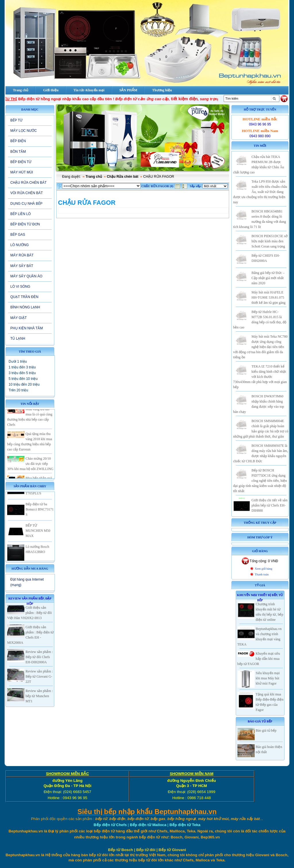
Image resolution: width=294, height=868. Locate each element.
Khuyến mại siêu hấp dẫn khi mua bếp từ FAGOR (259, 659)
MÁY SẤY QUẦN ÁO (26, 276)
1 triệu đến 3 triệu (22, 367)
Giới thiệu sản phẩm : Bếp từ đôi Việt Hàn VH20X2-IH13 (29, 613)
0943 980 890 (260, 136)
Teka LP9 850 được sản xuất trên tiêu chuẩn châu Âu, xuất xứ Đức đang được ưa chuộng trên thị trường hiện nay (260, 192)
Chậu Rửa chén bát (123, 177)
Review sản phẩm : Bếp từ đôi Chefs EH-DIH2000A (39, 657)
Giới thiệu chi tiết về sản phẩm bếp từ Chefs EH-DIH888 (269, 505)
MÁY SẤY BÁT (22, 266)
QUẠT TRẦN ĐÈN (24, 297)
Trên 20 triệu (18, 390)
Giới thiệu (51, 90)
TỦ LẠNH (18, 339)
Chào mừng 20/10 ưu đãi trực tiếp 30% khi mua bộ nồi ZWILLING (30, 467)
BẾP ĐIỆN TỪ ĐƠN (25, 224)
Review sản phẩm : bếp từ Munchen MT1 (39, 696)
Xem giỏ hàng (263, 569)
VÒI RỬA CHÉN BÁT (27, 193)
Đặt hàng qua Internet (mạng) (27, 582)
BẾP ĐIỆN (18, 141)
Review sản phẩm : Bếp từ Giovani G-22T (39, 676)
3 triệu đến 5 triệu (22, 373)
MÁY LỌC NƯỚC (24, 131)
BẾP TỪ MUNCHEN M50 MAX (38, 534)
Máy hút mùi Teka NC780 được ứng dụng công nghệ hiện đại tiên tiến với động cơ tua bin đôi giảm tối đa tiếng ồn (260, 347)
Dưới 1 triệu (18, 361)
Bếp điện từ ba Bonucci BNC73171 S (40, 513)
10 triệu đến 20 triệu (24, 384)
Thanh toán (262, 574)
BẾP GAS (18, 235)
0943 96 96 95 (260, 124)
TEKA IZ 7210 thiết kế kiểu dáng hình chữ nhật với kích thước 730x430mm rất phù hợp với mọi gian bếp (260, 377)
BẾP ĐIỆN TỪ (21, 162)
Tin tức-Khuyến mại (89, 90)
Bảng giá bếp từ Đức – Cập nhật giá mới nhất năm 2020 (268, 278)
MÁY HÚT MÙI (22, 172)
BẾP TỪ (16, 120)
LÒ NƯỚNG (20, 245)
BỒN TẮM (18, 152)
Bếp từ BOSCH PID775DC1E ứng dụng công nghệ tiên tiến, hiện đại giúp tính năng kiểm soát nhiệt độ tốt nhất (260, 481)
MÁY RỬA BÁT (22, 255)
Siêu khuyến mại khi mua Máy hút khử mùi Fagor (268, 678)
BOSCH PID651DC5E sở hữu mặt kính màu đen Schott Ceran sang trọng (269, 241)
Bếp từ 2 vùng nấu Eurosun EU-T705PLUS (39, 492)
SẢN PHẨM (128, 90)
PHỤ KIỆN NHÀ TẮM (27, 328)
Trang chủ (94, 177)
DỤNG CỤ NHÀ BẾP (26, 204)
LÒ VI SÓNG (20, 287)
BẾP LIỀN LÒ (21, 214)
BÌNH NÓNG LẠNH (25, 307)
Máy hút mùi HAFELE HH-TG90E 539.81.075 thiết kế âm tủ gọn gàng (268, 297)
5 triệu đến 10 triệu (23, 379)
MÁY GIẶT (19, 318)
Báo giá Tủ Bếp (260, 721)
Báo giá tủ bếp (266, 730)
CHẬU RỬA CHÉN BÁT (28, 183)
